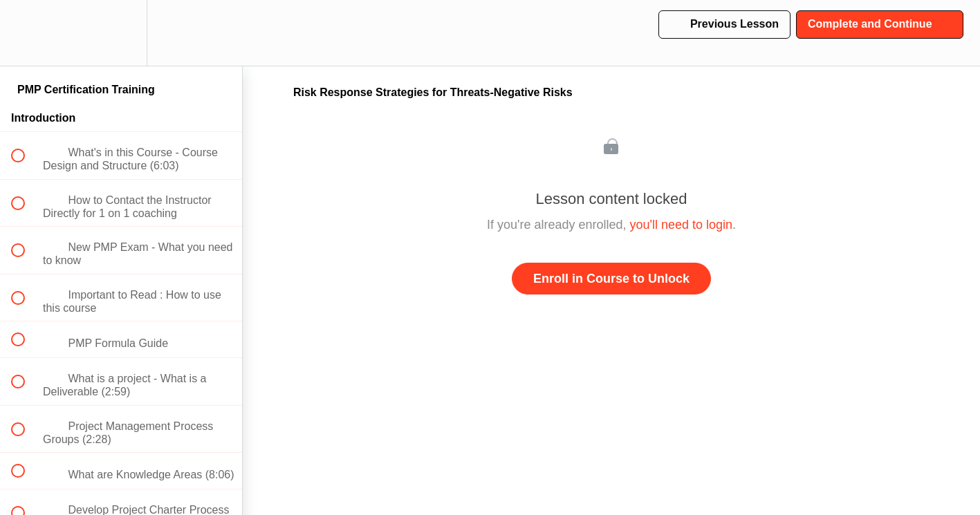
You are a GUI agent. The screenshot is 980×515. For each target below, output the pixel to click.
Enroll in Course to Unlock (611, 279)
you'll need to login (682, 225)
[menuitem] (121, 33)
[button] (26, 33)
